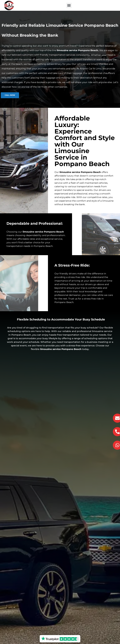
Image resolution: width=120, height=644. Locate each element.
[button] (69, 5)
